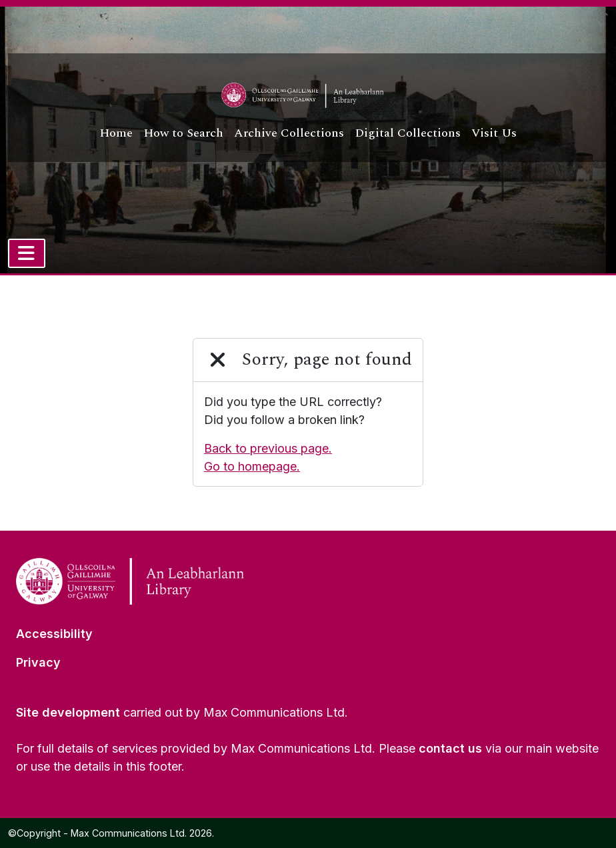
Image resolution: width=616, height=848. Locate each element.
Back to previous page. (268, 448)
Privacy (38, 662)
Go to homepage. (252, 466)
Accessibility (54, 634)
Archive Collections (289, 133)
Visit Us (494, 133)
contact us (450, 748)
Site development (68, 712)
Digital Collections (408, 133)
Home (116, 133)
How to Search (183, 133)
